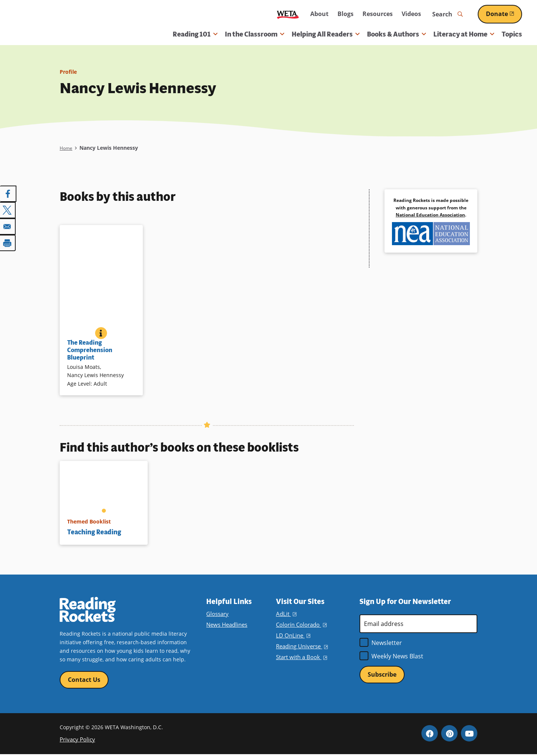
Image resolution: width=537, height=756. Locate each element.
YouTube (469, 735)
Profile (69, 72)
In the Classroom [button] (255, 34)
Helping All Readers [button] (326, 34)
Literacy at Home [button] (464, 34)
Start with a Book (300, 657)
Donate (504, 14)
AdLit (286, 614)
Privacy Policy (76, 741)
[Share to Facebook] (8, 194)
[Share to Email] (8, 225)
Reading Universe (301, 646)
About (319, 14)
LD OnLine (292, 635)
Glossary (217, 614)
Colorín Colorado (300, 625)
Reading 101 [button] (195, 34)
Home (67, 148)
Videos (411, 14)
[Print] (8, 241)
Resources (378, 14)
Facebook (430, 735)
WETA (288, 14)
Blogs (346, 14)
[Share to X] (8, 209)
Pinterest (449, 735)
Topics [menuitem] (512, 34)
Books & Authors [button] (396, 34)
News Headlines (226, 625)
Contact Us (84, 680)
